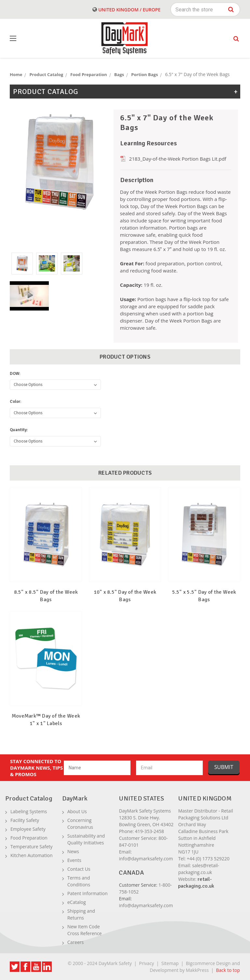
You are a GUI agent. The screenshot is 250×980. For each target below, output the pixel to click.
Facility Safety (25, 820)
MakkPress (197, 970)
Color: (16, 402)
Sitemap (170, 963)
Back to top (228, 970)
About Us (77, 811)
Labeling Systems (29, 811)
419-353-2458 (150, 831)
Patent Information (88, 893)
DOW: (15, 374)
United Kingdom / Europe (126, 10)
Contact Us (79, 869)
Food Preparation (29, 838)
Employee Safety (28, 829)
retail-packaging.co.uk (196, 883)
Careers (76, 942)
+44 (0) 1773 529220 (208, 859)
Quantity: (19, 430)
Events (74, 860)
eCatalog (77, 902)
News (73, 851)
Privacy (146, 963)
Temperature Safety (31, 847)
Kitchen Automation (32, 855)
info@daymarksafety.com (146, 859)
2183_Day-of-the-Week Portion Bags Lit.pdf (178, 159)
